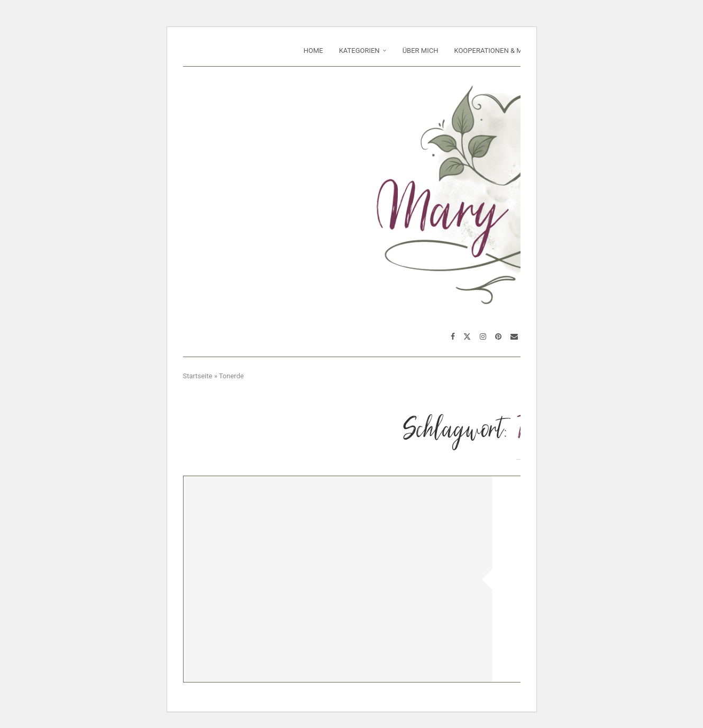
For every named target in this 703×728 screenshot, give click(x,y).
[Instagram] (483, 336)
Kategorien (359, 51)
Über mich (421, 51)
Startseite (198, 376)
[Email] (514, 336)
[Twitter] (467, 336)
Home (313, 51)
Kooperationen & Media (495, 51)
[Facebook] (453, 336)
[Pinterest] (498, 336)
